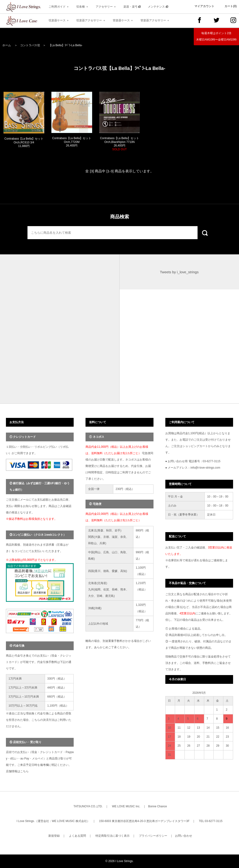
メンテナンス (158, 7)
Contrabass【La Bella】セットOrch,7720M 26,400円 (72, 142)
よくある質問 (77, 836)
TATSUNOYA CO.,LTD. (88, 806)
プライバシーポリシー (153, 836)
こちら (24, 771)
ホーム (7, 45)
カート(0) (231, 6)
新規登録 (54, 836)
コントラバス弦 (30, 45)
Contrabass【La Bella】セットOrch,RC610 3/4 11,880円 (24, 142)
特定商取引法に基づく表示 (113, 836)
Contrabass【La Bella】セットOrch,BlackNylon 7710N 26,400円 (119, 144)
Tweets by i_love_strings (179, 272)
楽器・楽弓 (132, 7)
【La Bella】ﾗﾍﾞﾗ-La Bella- (65, 45)
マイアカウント (204, 6)
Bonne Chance (157, 806)
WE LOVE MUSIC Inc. (126, 806)
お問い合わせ (184, 836)
